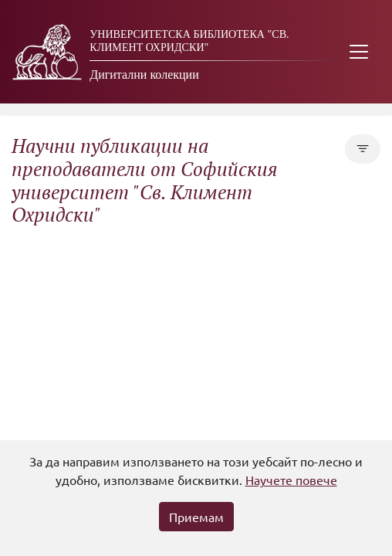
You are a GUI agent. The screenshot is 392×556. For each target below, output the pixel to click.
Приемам (196, 517)
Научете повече (291, 480)
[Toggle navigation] (359, 52)
